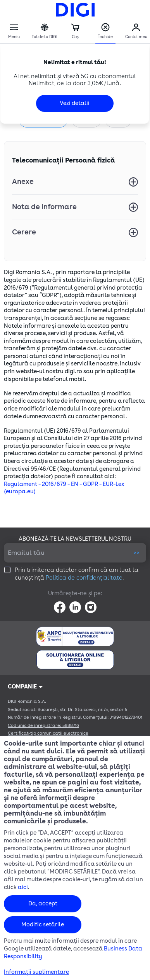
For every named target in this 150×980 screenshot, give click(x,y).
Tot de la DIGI (45, 31)
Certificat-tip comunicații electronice (48, 733)
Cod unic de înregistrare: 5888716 (43, 726)
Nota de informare (44, 207)
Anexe (23, 182)
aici (23, 887)
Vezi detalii (75, 103)
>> (136, 553)
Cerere (24, 232)
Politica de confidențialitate (84, 578)
